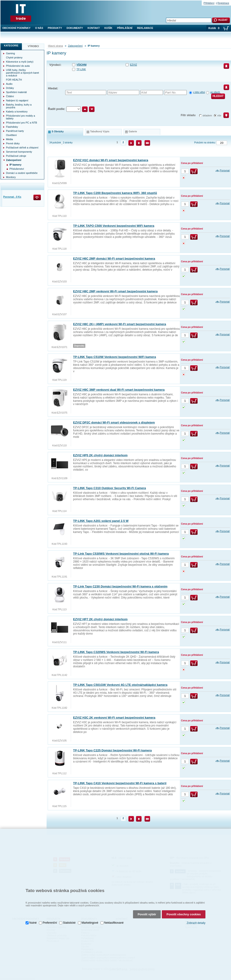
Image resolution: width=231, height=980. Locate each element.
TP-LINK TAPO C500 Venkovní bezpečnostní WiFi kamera (114, 226)
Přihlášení (125, 28)
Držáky (10, 88)
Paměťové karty (15, 131)
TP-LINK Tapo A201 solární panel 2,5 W (101, 521)
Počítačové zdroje (16, 156)
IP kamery (15, 165)
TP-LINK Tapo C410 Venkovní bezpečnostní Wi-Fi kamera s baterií (120, 783)
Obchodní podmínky (16, 28)
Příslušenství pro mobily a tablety (21, 117)
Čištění (10, 96)
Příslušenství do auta (18, 66)
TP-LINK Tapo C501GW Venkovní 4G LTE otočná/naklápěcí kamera (120, 685)
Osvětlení (11, 135)
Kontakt (94, 28)
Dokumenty (75, 28)
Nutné (33, 917)
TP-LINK (81, 69)
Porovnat (225, 170)
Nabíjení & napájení (17, 100)
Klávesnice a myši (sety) (20, 62)
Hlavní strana (55, 46)
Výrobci (33, 46)
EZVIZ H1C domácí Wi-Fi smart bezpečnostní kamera (111, 160)
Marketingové (90, 917)
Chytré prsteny (14, 57)
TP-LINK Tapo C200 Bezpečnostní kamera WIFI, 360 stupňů (115, 193)
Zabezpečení (75, 46)
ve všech (215, 92)
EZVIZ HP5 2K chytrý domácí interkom (100, 455)
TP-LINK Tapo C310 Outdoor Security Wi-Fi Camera (110, 488)
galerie (133, 131)
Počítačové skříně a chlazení (22, 148)
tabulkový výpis (100, 131)
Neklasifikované (114, 917)
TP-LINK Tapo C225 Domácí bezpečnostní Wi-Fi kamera (112, 750)
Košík (108, 28)
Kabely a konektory (17, 112)
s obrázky (58, 131)
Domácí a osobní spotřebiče (22, 173)
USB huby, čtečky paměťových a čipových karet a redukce (22, 73)
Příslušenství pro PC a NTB (22, 123)
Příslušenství (17, 169)
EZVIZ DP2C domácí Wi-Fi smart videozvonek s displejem (114, 422)
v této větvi (199, 92)
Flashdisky (12, 127)
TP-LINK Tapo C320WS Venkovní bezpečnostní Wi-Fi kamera (116, 652)
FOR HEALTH (14, 80)
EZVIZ (133, 65)
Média (9, 139)
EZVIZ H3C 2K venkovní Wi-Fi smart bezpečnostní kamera (114, 718)
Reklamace (145, 28)
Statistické (69, 917)
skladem (207, 115)
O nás (39, 28)
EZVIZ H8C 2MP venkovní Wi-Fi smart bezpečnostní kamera (115, 291)
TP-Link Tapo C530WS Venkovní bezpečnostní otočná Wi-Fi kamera (121, 554)
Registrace (223, 3)
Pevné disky (13, 143)
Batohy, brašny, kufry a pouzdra (19, 106)
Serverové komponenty (19, 152)
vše (219, 115)
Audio (9, 84)
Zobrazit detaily (196, 917)
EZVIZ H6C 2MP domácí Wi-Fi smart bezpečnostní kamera (114, 259)
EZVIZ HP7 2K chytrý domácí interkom (100, 619)
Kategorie (11, 45)
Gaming (10, 53)
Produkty (55, 28)
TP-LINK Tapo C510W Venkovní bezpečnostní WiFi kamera (114, 357)
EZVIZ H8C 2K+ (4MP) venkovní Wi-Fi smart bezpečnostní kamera (120, 324)
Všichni (81, 65)
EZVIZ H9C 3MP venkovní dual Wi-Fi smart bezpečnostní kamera (119, 390)
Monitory (11, 177)
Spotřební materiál (16, 92)
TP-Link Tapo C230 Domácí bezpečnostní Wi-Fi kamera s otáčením (120, 586)
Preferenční (50, 917)
